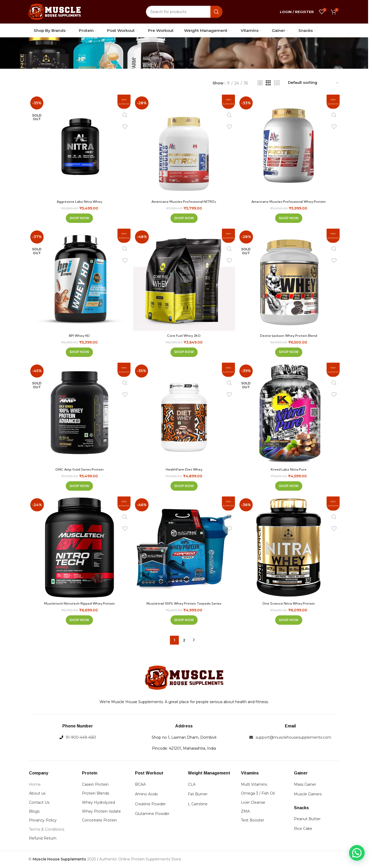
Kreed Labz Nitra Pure (290, 469)
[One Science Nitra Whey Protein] (290, 549)
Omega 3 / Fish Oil (258, 794)
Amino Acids (146, 795)
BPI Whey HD (79, 334)
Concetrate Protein (99, 821)
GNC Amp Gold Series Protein (79, 469)
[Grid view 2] (260, 83)
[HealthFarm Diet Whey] (184, 414)
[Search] (184, 12)
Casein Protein (95, 785)
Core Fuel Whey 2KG (184, 334)
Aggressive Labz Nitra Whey (79, 200)
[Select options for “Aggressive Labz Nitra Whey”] (79, 216)
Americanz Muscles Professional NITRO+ (184, 200)
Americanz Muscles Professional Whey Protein (290, 200)
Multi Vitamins (254, 785)
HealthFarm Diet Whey (184, 469)
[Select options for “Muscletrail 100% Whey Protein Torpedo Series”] (184, 621)
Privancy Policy (43, 821)
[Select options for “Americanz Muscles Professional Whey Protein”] (290, 216)
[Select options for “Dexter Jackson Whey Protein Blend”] (290, 351)
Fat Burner (198, 795)
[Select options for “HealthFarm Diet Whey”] (184, 486)
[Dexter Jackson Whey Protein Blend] (290, 280)
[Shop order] (314, 83)
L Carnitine (198, 805)
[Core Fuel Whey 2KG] (184, 280)
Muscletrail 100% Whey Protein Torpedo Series (184, 604)
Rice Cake (303, 830)
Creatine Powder (150, 805)
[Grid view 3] (268, 83)
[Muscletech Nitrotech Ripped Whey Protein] (79, 549)
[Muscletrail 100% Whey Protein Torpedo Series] (184, 549)
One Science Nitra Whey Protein (290, 604)
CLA (192, 785)
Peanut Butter (307, 820)
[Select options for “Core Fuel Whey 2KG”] (184, 351)
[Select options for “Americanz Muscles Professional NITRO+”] (184, 216)
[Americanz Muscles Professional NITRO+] (184, 145)
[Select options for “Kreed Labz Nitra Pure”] (290, 486)
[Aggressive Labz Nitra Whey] (79, 145)
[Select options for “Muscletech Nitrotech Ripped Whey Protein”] (79, 621)
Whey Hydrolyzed (98, 803)
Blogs (34, 812)
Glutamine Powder (152, 814)
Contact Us (39, 803)
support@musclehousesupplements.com (293, 738)
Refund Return (43, 839)
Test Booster (253, 821)
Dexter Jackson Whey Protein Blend (290, 334)
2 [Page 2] (184, 641)
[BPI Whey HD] (79, 280)
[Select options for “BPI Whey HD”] (79, 351)
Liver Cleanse (253, 803)
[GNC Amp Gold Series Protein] (79, 414)
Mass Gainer (305, 785)
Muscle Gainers (308, 795)
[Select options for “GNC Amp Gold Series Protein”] (79, 486)
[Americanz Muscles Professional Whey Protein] (290, 145)
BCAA (140, 785)
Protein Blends (96, 794)
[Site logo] (55, 11)
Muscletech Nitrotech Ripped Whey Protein (79, 604)
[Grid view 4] (277, 83)
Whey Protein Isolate (101, 812)
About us (37, 794)
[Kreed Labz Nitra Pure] (290, 414)
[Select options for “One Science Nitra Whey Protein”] (290, 621)
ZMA (245, 812)
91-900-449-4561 (81, 738)
